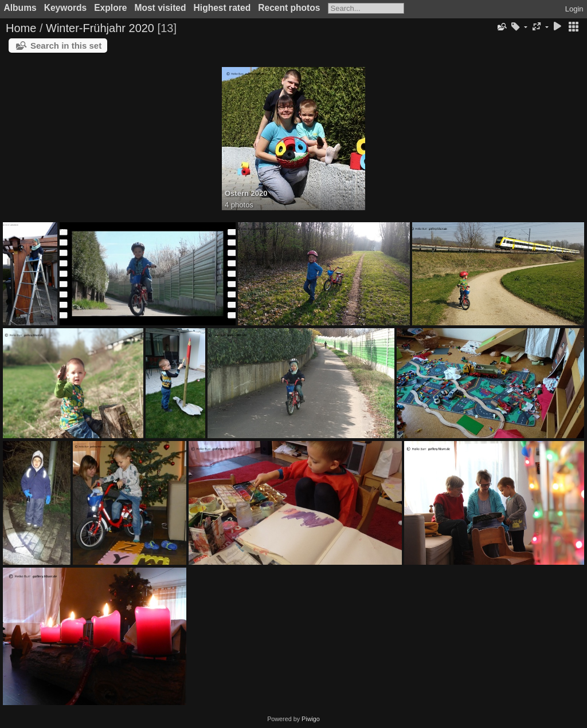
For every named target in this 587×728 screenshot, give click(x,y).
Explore (110, 8)
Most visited (160, 8)
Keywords (66, 8)
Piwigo (311, 719)
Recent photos (289, 8)
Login (574, 9)
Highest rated (222, 8)
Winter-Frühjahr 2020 (100, 28)
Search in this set (66, 46)
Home (21, 28)
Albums (20, 8)
